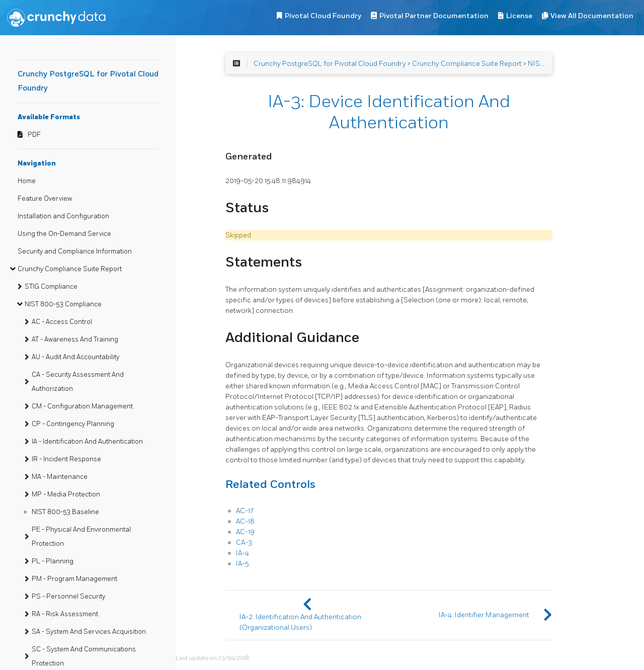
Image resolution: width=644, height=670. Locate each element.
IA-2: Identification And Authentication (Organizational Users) (300, 622)
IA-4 (243, 553)
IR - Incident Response (66, 459)
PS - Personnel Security (68, 597)
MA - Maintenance (60, 477)
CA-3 (244, 542)
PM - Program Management (74, 579)
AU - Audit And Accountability (75, 357)
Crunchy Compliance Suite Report (70, 269)
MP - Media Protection (66, 494)
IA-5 (242, 564)
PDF (34, 135)
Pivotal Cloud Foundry (323, 16)
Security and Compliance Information (75, 252)
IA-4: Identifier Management (484, 615)
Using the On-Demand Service (64, 234)
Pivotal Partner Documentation (434, 16)
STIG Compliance (51, 287)
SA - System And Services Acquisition (89, 632)
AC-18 (245, 521)
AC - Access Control (62, 322)
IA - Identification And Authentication (87, 442)
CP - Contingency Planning (73, 424)
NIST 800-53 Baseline (65, 512)
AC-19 (245, 532)
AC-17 (245, 511)
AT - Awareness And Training (75, 340)
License (519, 16)
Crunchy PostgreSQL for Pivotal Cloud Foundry (330, 64)
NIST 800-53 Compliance (63, 304)
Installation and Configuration (63, 216)
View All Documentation (592, 16)
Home (27, 181)
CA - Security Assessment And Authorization (78, 382)
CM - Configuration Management (82, 406)
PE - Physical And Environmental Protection (81, 537)
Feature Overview (45, 199)
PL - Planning (53, 561)
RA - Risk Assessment (65, 614)
